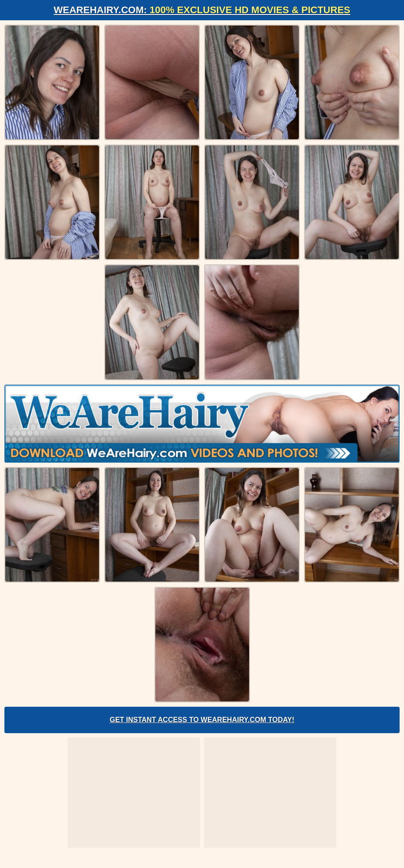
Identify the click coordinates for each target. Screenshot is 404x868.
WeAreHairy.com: (202, 10)
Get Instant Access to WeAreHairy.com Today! (202, 720)
